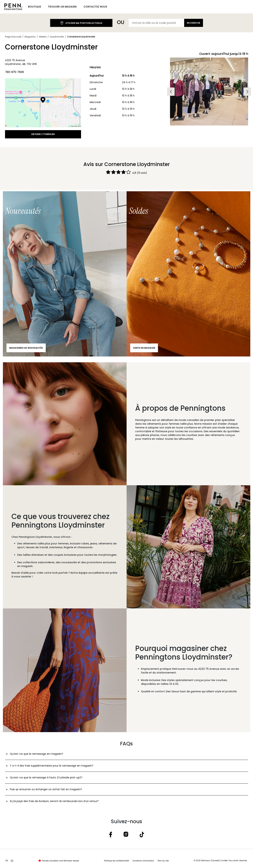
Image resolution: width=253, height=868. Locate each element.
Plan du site (163, 861)
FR (12, 861)
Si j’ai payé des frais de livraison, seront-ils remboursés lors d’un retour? (54, 801)
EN (7, 861)
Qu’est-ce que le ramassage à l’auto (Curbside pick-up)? (46, 777)
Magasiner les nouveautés (26, 348)
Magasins (30, 37)
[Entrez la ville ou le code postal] (157, 23)
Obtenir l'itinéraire (43, 134)
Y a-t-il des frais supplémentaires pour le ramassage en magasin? (52, 766)
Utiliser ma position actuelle (81, 23)
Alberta (43, 37)
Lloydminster (57, 37)
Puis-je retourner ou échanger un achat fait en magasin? (46, 789)
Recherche (194, 23)
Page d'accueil (13, 37)
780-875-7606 (14, 72)
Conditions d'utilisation (143, 861)
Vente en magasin (144, 348)
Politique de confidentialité (116, 861)
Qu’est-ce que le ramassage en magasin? (36, 754)
